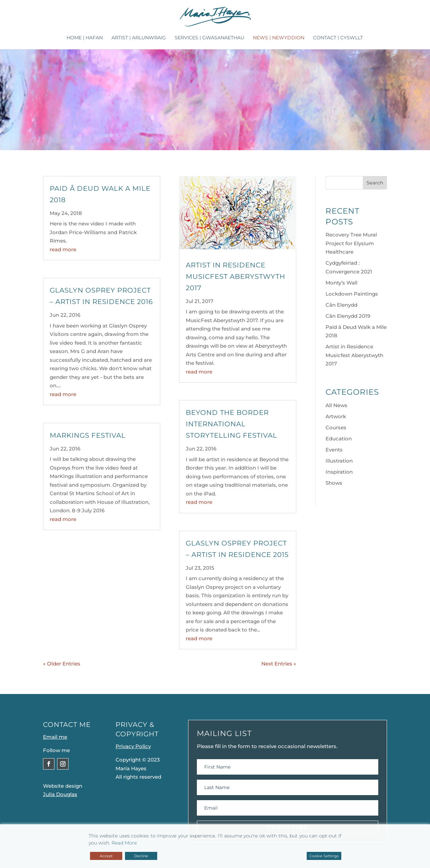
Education (339, 439)
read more (63, 249)
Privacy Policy (133, 746)
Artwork (336, 416)
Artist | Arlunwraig (139, 38)
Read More (124, 843)
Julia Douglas (60, 794)
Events (334, 450)
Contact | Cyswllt (338, 38)
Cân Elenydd (341, 305)
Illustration (339, 461)
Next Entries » (279, 664)
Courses (336, 427)
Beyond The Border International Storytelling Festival (231, 424)
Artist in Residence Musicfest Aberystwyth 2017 (235, 276)
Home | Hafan (85, 38)
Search (375, 183)
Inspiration (339, 472)
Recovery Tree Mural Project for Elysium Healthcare (351, 243)
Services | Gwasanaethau (209, 38)
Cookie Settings (324, 856)
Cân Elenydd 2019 (348, 316)
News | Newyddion (279, 38)
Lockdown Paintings (352, 294)
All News (336, 405)
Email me (55, 737)
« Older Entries (62, 664)
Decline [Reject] (141, 856)
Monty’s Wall (341, 283)
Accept (106, 856)
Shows (334, 483)
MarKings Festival (88, 435)
